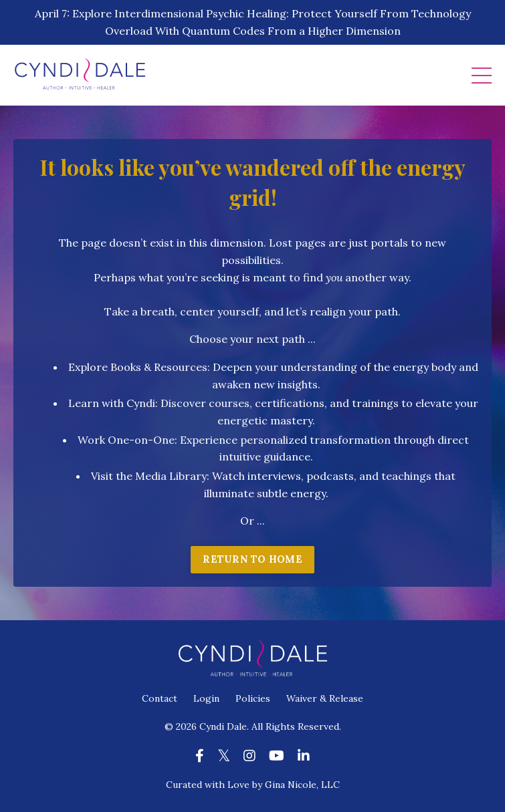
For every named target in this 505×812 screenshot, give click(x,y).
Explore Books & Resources (138, 367)
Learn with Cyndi (112, 403)
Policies (253, 698)
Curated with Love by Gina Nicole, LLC (253, 785)
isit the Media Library (152, 476)
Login (206, 698)
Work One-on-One (126, 440)
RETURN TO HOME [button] (252, 559)
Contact (160, 698)
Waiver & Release (325, 698)
